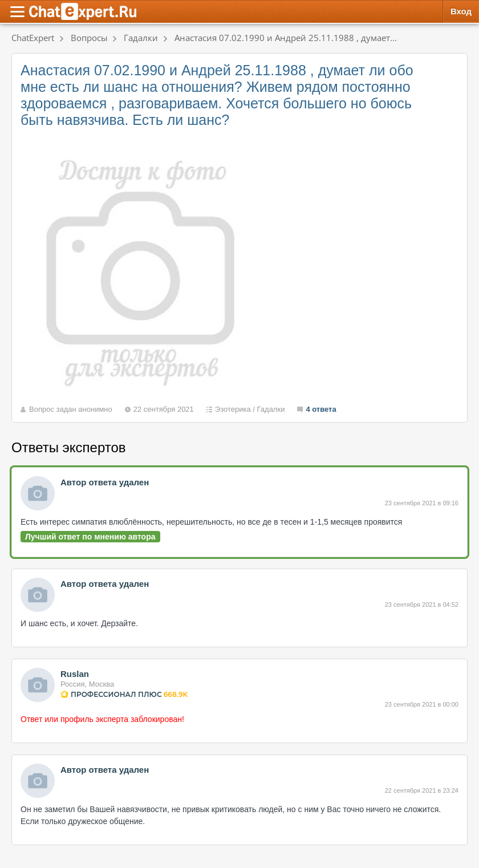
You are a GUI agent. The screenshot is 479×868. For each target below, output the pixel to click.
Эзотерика (233, 409)
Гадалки (271, 409)
